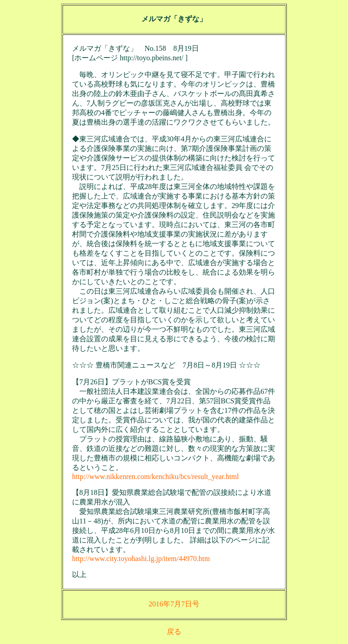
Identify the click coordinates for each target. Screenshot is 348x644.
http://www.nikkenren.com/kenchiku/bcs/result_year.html (155, 477)
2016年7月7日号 (174, 604)
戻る (174, 632)
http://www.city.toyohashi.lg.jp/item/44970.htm (141, 559)
